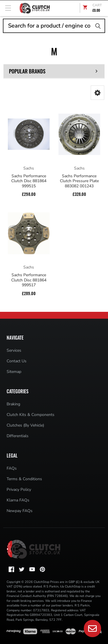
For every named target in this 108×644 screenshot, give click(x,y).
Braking (13, 404)
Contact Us (17, 361)
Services (14, 350)
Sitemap (14, 372)
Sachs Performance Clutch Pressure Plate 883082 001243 (79, 181)
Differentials (18, 436)
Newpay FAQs (20, 511)
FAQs (12, 468)
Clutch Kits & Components (31, 415)
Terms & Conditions (24, 479)
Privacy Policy (19, 490)
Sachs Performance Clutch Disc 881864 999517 (29, 280)
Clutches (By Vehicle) (25, 425)
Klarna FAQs (18, 500)
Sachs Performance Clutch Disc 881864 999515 (29, 181)
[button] (97, 93)
